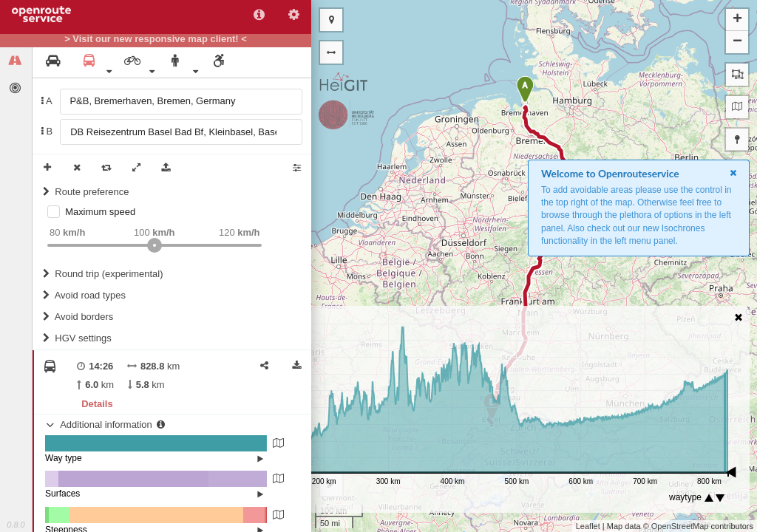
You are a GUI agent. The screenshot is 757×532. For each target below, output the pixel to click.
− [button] (737, 42)
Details (97, 404)
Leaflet (588, 526)
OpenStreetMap (680, 526)
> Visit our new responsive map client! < (156, 39)
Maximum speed (100, 212)
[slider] (155, 245)
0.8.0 (16, 525)
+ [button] (737, 20)
